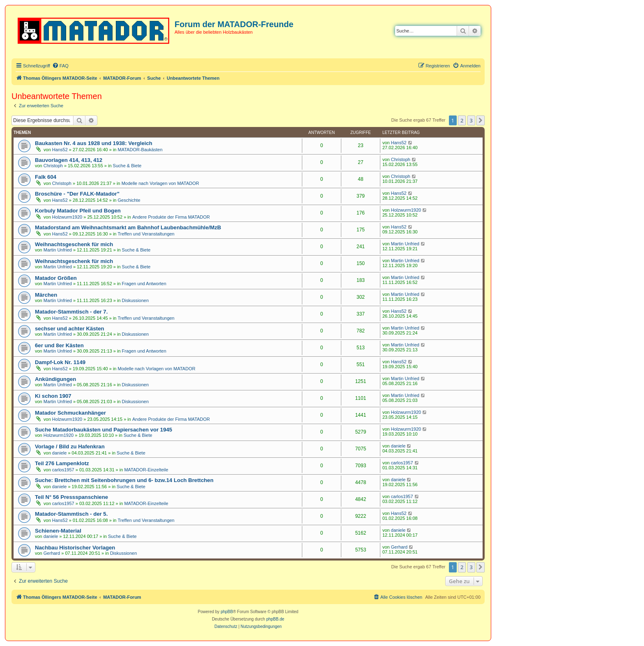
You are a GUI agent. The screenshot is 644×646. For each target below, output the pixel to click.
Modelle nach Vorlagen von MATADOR (160, 183)
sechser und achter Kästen (70, 329)
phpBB (227, 612)
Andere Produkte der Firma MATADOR (171, 217)
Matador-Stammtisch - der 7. (71, 312)
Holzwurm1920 (67, 217)
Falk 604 (46, 177)
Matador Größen (56, 278)
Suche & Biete (127, 166)
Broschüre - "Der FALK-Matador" (77, 194)
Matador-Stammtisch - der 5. (71, 514)
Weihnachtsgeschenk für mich (74, 244)
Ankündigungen (55, 379)
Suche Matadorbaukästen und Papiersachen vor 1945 (103, 430)
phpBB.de (275, 619)
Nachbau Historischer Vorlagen (75, 548)
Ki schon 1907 (53, 396)
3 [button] (471, 120)
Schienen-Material (58, 531)
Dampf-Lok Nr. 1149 (60, 362)
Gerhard (52, 553)
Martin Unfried (58, 250)
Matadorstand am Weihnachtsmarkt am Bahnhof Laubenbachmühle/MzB (128, 227)
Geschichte (129, 200)
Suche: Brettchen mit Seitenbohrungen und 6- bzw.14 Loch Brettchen (124, 480)
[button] (481, 120)
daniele (59, 453)
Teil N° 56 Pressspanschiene (71, 497)
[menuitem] (60, 66)
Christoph (53, 166)
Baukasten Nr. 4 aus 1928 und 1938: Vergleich (94, 143)
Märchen (46, 295)
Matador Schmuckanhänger (70, 413)
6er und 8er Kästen (59, 345)
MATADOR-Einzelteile (146, 470)
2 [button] (462, 120)
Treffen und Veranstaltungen (146, 234)
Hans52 (60, 150)
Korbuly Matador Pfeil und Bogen (78, 211)
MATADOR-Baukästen (140, 150)
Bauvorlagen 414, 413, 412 (69, 160)
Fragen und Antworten (144, 284)
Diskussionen (135, 300)
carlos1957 (63, 470)
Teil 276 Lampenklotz (62, 463)
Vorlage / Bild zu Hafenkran (70, 446)
